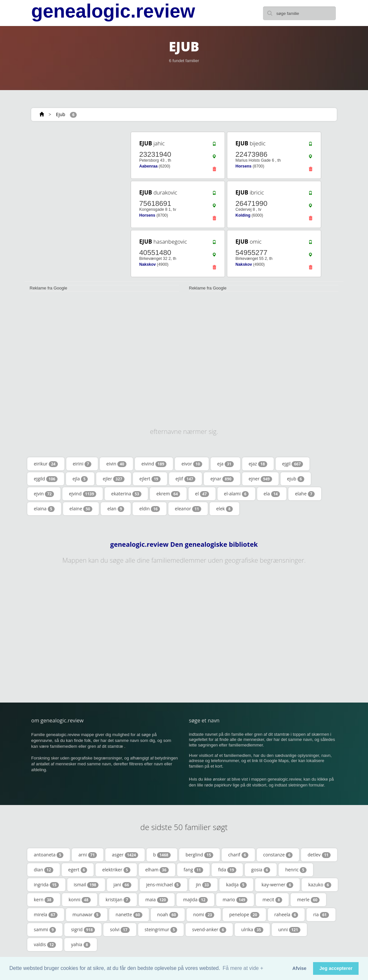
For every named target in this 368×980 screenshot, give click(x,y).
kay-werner (278, 885)
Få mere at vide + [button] (243, 968)
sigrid (83, 930)
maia (157, 900)
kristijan (118, 900)
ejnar (222, 479)
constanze (278, 855)
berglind (199, 855)
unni (289, 930)
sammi (45, 930)
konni (80, 900)
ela (272, 494)
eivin (116, 464)
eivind (154, 464)
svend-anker (209, 930)
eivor (192, 464)
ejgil (293, 464)
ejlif (185, 479)
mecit (272, 900)
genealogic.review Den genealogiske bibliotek (184, 544)
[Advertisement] (73, 171)
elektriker (116, 870)
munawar (87, 915)
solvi (120, 930)
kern (44, 900)
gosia (261, 870)
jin (203, 885)
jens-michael (164, 885)
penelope (244, 915)
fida (227, 870)
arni (88, 855)
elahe (305, 494)
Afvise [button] (299, 968)
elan (116, 509)
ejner (260, 479)
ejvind (83, 494)
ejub (296, 479)
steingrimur (161, 930)
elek (224, 509)
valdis (45, 945)
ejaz (258, 464)
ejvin (44, 494)
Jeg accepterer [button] (336, 968)
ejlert (150, 479)
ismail (86, 885)
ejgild (46, 479)
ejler (114, 479)
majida (195, 900)
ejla (80, 479)
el (202, 494)
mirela (46, 915)
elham (157, 870)
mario (235, 900)
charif (238, 855)
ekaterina (126, 494)
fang (193, 870)
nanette (129, 915)
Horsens (243, 166)
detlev (319, 855)
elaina (44, 509)
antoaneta (49, 855)
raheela (286, 915)
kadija (236, 885)
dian (44, 870)
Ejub (60, 114)
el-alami (236, 494)
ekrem (168, 494)
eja (225, 464)
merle (308, 900)
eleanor (188, 509)
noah (168, 915)
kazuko (320, 885)
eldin (149, 509)
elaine (81, 509)
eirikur (46, 464)
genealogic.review (113, 11)
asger (125, 855)
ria (321, 915)
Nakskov (147, 264)
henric (296, 870)
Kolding (243, 215)
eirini (82, 464)
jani (122, 885)
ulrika (252, 930)
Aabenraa (148, 166)
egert (78, 870)
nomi (204, 915)
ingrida (46, 885)
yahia (80, 945)
